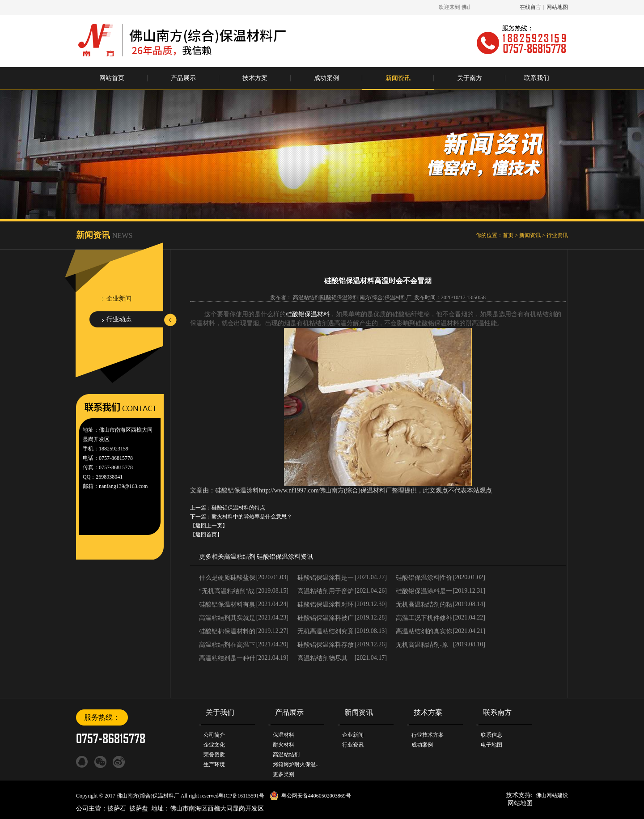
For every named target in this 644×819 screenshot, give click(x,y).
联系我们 (537, 78)
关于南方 (470, 78)
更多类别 (284, 774)
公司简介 (214, 735)
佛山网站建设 (552, 795)
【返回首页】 (206, 535)
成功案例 (326, 78)
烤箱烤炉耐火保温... (296, 764)
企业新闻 (119, 299)
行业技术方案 (428, 735)
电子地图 (491, 745)
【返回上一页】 (209, 526)
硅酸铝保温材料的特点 (238, 508)
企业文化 (214, 745)
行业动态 (119, 319)
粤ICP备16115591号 (241, 796)
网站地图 (557, 7)
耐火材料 (284, 745)
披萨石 (117, 808)
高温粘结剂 (240, 557)
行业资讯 (557, 235)
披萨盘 (139, 808)
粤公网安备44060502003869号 (316, 796)
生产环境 (214, 764)
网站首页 (112, 78)
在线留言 (530, 7)
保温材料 (284, 735)
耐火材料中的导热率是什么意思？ (252, 517)
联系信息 (491, 735)
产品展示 (183, 78)
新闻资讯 (398, 78)
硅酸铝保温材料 (308, 314)
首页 (508, 235)
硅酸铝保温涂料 (279, 557)
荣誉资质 (214, 755)
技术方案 (255, 78)
